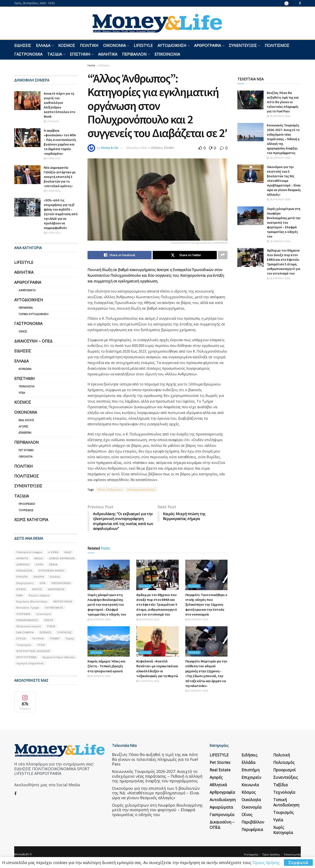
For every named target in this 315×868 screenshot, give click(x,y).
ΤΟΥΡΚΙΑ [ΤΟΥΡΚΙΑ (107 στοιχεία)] (38, 638)
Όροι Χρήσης (271, 854)
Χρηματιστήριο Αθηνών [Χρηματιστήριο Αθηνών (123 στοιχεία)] (59, 657)
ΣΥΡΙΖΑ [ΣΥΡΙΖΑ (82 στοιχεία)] (21, 638)
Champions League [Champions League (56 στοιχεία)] (29, 552)
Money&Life (22, 854)
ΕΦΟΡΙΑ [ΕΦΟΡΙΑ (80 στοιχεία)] (39, 577)
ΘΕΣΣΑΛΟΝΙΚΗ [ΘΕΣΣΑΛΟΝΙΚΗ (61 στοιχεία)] (61, 583)
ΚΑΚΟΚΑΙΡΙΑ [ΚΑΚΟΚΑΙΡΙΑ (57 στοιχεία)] (56, 589)
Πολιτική (89, 45)
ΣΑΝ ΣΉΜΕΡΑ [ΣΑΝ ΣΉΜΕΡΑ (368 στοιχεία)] (25, 632)
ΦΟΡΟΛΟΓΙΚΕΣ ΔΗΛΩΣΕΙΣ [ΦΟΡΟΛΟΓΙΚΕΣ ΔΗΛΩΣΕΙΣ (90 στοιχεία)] (33, 651)
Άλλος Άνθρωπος (110, 490)
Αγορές (23, 427)
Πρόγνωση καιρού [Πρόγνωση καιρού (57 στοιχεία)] (29, 626)
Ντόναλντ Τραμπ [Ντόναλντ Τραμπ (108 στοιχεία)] (28, 608)
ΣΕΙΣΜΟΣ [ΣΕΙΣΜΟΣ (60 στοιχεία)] (46, 632)
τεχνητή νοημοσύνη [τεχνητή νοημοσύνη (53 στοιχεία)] (30, 663)
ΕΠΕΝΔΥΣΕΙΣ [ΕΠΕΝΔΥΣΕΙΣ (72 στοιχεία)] (24, 571)
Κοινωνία (25, 369)
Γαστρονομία (28, 54)
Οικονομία (114, 45)
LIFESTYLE (143, 45)
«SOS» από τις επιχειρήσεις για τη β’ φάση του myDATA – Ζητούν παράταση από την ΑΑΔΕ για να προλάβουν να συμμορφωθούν (61, 214)
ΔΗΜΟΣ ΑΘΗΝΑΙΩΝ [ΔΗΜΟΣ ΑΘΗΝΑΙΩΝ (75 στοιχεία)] (62, 558)
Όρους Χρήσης (266, 863)
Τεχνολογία (27, 386)
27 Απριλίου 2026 (148, 681)
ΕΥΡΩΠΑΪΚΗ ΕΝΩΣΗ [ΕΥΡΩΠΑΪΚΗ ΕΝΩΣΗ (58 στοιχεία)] (52, 571)
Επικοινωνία (167, 54)
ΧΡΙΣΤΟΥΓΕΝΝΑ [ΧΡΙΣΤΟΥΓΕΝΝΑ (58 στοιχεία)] (26, 657)
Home (91, 65)
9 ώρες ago (52, 191)
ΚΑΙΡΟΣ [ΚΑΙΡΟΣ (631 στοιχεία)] (37, 589)
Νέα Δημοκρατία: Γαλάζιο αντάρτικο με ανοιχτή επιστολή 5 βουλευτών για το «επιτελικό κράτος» (60, 177)
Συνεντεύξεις (243, 45)
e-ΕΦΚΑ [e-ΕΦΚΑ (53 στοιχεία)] (53, 552)
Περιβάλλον (134, 54)
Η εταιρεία (251, 854)
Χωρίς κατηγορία (31, 520)
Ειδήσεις (23, 45)
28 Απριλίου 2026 (99, 619)
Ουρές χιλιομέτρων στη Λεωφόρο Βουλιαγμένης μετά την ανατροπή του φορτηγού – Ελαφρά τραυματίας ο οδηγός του (107, 605)
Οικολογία (26, 457)
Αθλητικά (108, 54)
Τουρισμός (26, 510)
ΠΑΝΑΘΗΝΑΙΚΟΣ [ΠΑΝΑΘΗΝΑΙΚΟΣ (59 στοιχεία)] (27, 620)
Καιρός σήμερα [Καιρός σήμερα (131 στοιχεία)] (39, 595)
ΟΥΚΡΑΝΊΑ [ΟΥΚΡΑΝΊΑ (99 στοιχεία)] (23, 614)
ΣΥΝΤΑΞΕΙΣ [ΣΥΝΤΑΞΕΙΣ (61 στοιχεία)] (65, 632)
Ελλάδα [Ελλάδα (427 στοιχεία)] (55, 577)
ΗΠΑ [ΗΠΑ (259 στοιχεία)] (43, 583)
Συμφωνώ (298, 863)
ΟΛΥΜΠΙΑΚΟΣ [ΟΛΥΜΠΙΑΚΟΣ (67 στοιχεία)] (54, 608)
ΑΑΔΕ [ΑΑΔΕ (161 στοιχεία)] (68, 552)
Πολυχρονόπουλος (141, 490)
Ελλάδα (43, 45)
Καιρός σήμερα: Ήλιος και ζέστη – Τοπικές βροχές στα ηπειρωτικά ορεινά (106, 666)
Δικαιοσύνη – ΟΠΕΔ (33, 341)
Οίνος (23, 331)
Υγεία (22, 393)
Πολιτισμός (277, 45)
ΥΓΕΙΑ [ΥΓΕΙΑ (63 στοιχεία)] (41, 645)
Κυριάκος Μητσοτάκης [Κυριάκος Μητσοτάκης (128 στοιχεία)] (32, 601)
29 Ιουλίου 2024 (136, 148)
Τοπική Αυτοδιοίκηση (33, 314)
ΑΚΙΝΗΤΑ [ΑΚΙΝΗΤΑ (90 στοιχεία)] (22, 558)
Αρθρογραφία (207, 45)
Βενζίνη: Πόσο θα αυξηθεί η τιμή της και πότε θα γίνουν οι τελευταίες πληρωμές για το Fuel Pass (283, 102)
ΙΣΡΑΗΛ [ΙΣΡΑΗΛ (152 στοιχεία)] (21, 589)
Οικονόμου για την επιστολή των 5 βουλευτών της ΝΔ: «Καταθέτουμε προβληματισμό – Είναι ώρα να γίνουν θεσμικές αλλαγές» (284, 181)
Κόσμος (67, 45)
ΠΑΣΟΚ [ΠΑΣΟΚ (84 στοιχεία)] (49, 620)
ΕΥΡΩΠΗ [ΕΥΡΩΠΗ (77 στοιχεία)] (22, 577)
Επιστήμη (80, 54)
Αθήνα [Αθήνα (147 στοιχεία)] (39, 558)
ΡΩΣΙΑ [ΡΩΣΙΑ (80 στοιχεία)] (51, 626)
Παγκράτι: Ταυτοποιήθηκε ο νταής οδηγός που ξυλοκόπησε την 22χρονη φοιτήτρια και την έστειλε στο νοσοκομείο (206, 605)
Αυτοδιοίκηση (172, 45)
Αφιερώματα (27, 290)
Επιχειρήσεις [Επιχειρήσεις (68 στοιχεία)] (25, 583)
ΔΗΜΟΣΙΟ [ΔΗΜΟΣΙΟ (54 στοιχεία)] (23, 564)
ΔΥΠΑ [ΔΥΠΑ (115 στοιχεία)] (39, 564)
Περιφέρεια (26, 308)
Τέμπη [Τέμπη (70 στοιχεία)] (70, 638)
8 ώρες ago (52, 233)
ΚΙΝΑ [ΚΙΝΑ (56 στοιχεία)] (20, 595)
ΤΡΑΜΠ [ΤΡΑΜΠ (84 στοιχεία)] (55, 638)
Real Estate (26, 420)
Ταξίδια (55, 54)
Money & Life (109, 148)
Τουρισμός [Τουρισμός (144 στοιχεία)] (24, 645)
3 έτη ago (51, 121)
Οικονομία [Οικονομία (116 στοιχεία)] (44, 614)
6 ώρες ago (52, 158)
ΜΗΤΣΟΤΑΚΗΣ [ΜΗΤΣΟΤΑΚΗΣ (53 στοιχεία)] (63, 601)
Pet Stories (26, 450)
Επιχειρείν (25, 433)
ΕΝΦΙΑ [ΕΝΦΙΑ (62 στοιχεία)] (53, 564)
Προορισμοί (27, 504)
